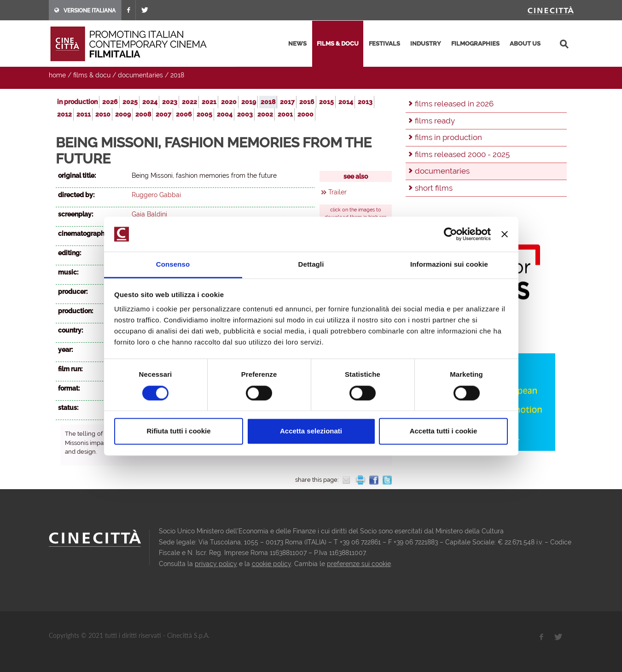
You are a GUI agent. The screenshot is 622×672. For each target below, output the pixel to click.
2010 (103, 114)
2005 (204, 114)
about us (525, 44)
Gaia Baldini (149, 214)
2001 (285, 114)
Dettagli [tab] (311, 265)
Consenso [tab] (173, 265)
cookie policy (271, 564)
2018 (177, 75)
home (57, 75)
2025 (130, 102)
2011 (84, 114)
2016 (307, 102)
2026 (110, 102)
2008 (143, 114)
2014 (346, 102)
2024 (150, 102)
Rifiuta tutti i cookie (178, 431)
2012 (64, 114)
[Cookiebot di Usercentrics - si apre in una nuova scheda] (451, 234)
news (297, 44)
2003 (245, 114)
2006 (184, 114)
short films (434, 188)
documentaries (140, 75)
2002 (265, 114)
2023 (170, 102)
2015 (326, 102)
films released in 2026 (454, 104)
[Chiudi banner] (505, 234)
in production (77, 102)
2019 (249, 102)
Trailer (337, 192)
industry (426, 44)
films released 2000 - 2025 (462, 154)
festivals (384, 44)
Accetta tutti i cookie (444, 431)
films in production (448, 137)
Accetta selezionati (311, 431)
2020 (229, 102)
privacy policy (216, 564)
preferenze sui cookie (359, 564)
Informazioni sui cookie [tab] (449, 265)
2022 (189, 102)
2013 (365, 102)
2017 (287, 102)
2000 (305, 114)
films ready (435, 121)
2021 (209, 102)
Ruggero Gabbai (156, 195)
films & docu (338, 44)
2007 (163, 114)
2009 (123, 114)
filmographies (475, 44)
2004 (225, 114)
